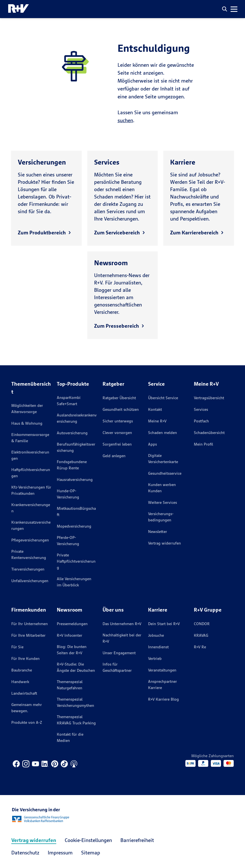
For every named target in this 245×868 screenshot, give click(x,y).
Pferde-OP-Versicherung (68, 541)
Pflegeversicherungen (30, 540)
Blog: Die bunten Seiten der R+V (72, 650)
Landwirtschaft (24, 693)
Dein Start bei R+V (164, 624)
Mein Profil (203, 444)
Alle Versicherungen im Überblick (74, 582)
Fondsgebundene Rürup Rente (72, 465)
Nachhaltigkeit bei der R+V (122, 638)
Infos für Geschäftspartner (117, 667)
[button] (225, 9)
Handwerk (20, 682)
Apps (152, 444)
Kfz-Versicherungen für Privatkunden (31, 490)
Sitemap (91, 853)
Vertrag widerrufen (164, 543)
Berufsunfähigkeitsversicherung (76, 447)
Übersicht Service (163, 398)
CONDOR (202, 624)
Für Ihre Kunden (25, 658)
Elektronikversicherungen (30, 455)
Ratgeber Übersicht (119, 398)
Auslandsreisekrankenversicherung (77, 418)
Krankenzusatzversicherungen (31, 525)
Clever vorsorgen (117, 433)
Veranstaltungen (162, 670)
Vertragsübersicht (209, 398)
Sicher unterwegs (118, 421)
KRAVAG (201, 635)
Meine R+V (157, 421)
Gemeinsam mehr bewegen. (27, 708)
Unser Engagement (119, 653)
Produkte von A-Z (27, 722)
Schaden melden (162, 433)
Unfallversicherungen (30, 581)
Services (201, 409)
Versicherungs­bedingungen (161, 517)
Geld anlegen (114, 456)
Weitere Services (162, 502)
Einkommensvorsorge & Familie (30, 438)
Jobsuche (156, 635)
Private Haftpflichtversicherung (76, 561)
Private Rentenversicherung (29, 554)
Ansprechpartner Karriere (162, 685)
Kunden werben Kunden (162, 488)
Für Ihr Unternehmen (30, 624)
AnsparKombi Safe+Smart (69, 401)
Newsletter (158, 532)
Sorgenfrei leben (117, 444)
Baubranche (22, 670)
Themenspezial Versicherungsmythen (75, 702)
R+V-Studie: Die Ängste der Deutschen (76, 667)
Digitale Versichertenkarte (163, 459)
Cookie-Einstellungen (88, 840)
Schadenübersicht (209, 433)
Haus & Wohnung (27, 423)
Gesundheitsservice (165, 473)
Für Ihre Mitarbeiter (28, 635)
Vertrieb (155, 658)
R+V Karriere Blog (163, 699)
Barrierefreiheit (137, 840)
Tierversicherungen (28, 569)
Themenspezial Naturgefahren (70, 685)
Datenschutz (25, 853)
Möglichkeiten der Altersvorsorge (27, 409)
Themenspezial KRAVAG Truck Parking (76, 720)
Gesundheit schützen (121, 409)
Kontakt (155, 409)
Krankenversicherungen (31, 508)
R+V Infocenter (70, 635)
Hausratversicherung (75, 480)
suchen (125, 120)
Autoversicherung (72, 433)
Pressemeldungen (72, 624)
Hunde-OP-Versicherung (68, 494)
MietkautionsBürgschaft (76, 511)
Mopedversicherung (74, 526)
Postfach (201, 421)
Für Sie (17, 647)
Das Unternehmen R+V (122, 624)
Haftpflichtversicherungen (31, 473)
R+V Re (200, 647)
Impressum (60, 853)
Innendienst (158, 647)
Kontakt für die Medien (70, 737)
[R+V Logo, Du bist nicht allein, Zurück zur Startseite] (19, 9)
